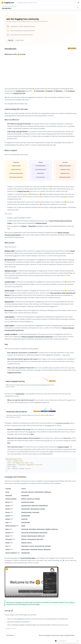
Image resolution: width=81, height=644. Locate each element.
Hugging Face (20, 91)
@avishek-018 (25, 502)
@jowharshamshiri (27, 512)
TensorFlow (32, 226)
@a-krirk (32, 546)
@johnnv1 (24, 539)
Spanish (8, 509)
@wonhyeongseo (32, 536)
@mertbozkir (34, 549)
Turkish (7, 549)
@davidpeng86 (25, 553)
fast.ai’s (52, 221)
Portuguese (9, 539)
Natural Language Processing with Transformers (37, 337)
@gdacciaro (55, 529)
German (8, 505)
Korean (7, 536)
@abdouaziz (48, 492)
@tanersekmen (26, 549)
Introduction (9, 635)
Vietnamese (9, 495)
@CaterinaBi (25, 529)
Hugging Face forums (14, 372)
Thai (7, 546)
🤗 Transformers (39, 91)
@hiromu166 (25, 532)
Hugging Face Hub (19, 93)
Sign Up (11, 40)
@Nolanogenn (41, 529)
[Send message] (78, 641)
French (7, 492)
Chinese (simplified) (11, 499)
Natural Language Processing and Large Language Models (58, 635)
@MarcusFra (35, 505)
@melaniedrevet (39, 492)
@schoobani (36, 512)
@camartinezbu (26, 509)
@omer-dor (25, 519)
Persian (7, 512)
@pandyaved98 (26, 516)
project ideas (20, 394)
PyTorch (24, 226)
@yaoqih (38, 499)
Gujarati (8, 516)
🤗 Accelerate (70, 91)
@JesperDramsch (26, 505)
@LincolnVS (40, 539)
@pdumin (24, 543)
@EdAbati (48, 529)
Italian (7, 529)
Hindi (7, 522)
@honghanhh (25, 495)
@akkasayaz (47, 549)
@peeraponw (25, 546)
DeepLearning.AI (41, 223)
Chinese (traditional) (11, 553)
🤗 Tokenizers (58, 91)
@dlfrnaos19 (41, 536)
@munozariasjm (35, 509)
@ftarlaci (41, 549)
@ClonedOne (32, 529)
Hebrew (8, 519)
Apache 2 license (63, 447)
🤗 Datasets (49, 91)
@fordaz (43, 509)
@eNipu (32, 502)
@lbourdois (25, 492)
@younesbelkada (34, 532)
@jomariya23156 (39, 546)
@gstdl (23, 526)
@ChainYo (31, 492)
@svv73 (29, 543)
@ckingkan (48, 546)
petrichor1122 (31, 499)
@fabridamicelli (43, 505)
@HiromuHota (43, 532)
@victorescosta (32, 539)
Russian (8, 543)
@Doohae (24, 536)
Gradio (73, 251)
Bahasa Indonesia (10, 526)
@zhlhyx (24, 499)
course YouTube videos (28, 558)
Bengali (7, 502)
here (32, 434)
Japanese (8, 532)
